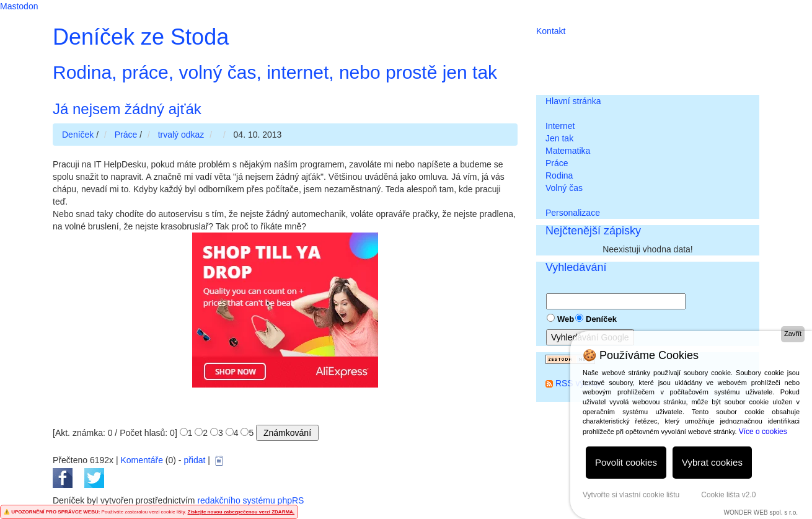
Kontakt (551, 31)
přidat (194, 460)
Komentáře (141, 460)
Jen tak (559, 138)
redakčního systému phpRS (250, 500)
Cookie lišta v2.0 (728, 495)
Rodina (559, 175)
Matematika (568, 151)
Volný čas (564, 188)
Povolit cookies (626, 462)
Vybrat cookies (712, 462)
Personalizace (573, 213)
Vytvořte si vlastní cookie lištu (631, 495)
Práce (557, 163)
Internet (560, 126)
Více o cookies (763, 432)
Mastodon (19, 6)
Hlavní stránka (573, 101)
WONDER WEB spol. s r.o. (761, 512)
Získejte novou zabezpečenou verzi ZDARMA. (241, 512)
